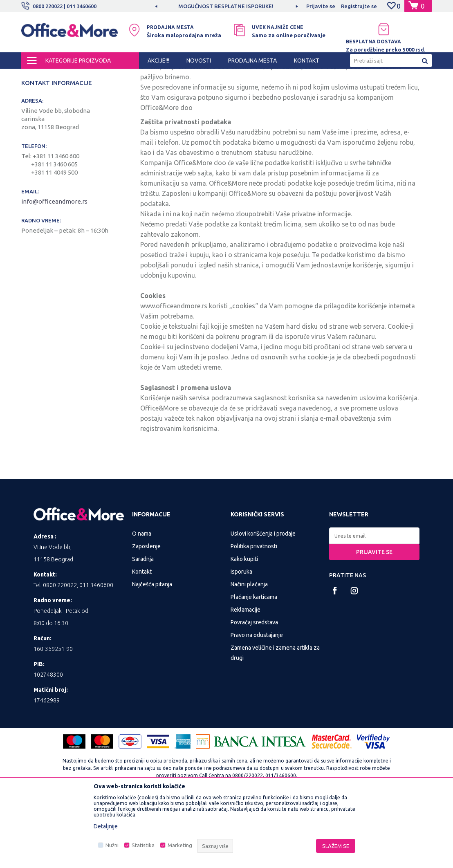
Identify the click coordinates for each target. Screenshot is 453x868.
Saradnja (143, 628)
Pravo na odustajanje (257, 704)
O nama (142, 602)
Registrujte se (359, 6)
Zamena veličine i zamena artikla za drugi (275, 721)
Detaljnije (106, 826)
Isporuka (241, 640)
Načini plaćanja (249, 653)
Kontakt (33, 113)
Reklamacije (246, 678)
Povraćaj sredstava (254, 691)
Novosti (33, 127)
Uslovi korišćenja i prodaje (263, 602)
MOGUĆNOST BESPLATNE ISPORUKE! (226, 6)
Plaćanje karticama (254, 666)
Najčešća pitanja (152, 653)
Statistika (143, 845)
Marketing (180, 845)
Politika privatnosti (254, 615)
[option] (226, 6)
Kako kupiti (244, 628)
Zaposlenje (146, 615)
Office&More (37, 76)
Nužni (112, 845)
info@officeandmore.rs (55, 270)
